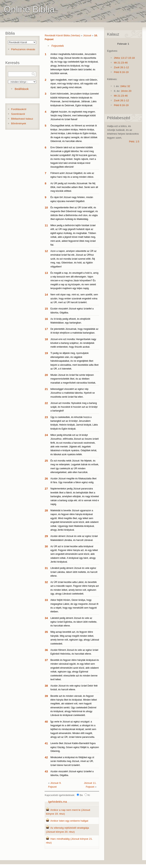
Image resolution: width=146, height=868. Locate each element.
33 (46, 600)
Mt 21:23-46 (121, 63)
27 (46, 489)
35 (46, 632)
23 (46, 417)
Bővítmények (19, 123)
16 (46, 319)
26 (46, 478)
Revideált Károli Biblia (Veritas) (62, 35)
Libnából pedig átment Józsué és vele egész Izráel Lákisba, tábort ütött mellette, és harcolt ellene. (74, 572)
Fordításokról (19, 109)
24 (46, 435)
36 (46, 650)
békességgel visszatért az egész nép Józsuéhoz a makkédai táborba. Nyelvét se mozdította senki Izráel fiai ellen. (73, 393)
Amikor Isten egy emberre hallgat (69, 821)
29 (46, 536)
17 (46, 329)
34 (46, 618)
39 (46, 696)
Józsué (87, 35)
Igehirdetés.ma (58, 802)
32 (46, 582)
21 (46, 389)
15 (46, 309)
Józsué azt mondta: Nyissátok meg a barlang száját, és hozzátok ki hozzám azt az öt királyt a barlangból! (74, 407)
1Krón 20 (126, 91)
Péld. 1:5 (134, 141)
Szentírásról (18, 114)
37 (46, 660)
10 (46, 207)
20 (46, 375)
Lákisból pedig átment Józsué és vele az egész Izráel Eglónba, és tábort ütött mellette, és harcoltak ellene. (74, 622)
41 (46, 743)
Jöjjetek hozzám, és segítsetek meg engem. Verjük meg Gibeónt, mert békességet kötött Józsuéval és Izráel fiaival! (73, 116)
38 (46, 686)
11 (46, 225)
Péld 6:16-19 (121, 72)
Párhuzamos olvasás (23, 49)
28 (46, 510)
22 (46, 403)
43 (46, 771)
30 (46, 546)
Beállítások (22, 89)
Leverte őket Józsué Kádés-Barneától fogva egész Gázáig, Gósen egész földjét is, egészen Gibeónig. (75, 747)
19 (46, 353)
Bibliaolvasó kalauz (22, 119)
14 (46, 294)
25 (46, 461)
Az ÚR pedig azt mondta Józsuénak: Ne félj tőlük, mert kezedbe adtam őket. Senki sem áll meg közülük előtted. (74, 187)
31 (46, 568)
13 (46, 273)
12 (46, 251)
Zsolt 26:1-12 (121, 67)
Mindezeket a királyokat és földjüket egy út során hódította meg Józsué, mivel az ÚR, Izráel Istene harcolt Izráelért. (72, 761)
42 (46, 757)
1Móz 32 (125, 86)
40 (46, 722)
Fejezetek (58, 46)
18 (46, 339)
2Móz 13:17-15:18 (124, 58)
